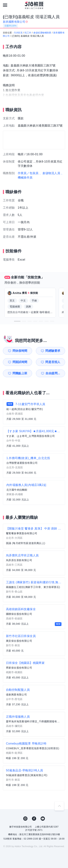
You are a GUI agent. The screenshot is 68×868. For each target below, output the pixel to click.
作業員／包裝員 (28, 173)
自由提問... (53, 373)
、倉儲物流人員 (50, 173)
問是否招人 (53, 362)
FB (34, 819)
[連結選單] (5, 5)
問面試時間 (20, 362)
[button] (17, 321)
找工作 (28, 33)
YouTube (43, 819)
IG (25, 819)
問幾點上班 (20, 373)
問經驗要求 (53, 351)
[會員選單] (63, 5)
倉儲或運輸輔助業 (42, 33)
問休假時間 (20, 351)
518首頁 (18, 33)
